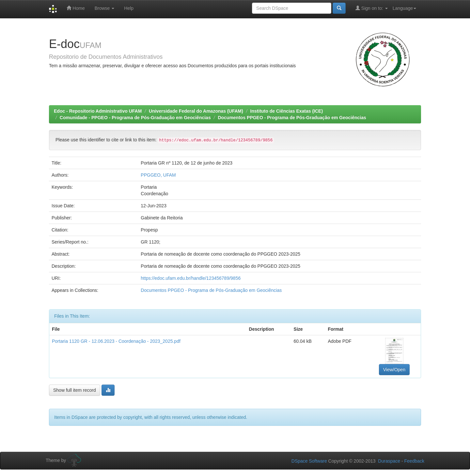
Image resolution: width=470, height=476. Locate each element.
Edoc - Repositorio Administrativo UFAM (98, 111)
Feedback (414, 461)
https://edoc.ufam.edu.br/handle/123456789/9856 (191, 278)
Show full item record (75, 390)
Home (76, 8)
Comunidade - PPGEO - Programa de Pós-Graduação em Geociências (135, 118)
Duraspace (389, 461)
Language (404, 8)
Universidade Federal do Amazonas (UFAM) (196, 111)
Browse (105, 8)
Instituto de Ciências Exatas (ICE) (287, 111)
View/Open (394, 370)
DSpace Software (309, 461)
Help (129, 8)
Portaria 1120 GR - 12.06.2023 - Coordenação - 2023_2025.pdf (116, 341)
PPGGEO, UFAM (158, 175)
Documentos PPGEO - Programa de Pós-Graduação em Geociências (292, 118)
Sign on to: (372, 8)
